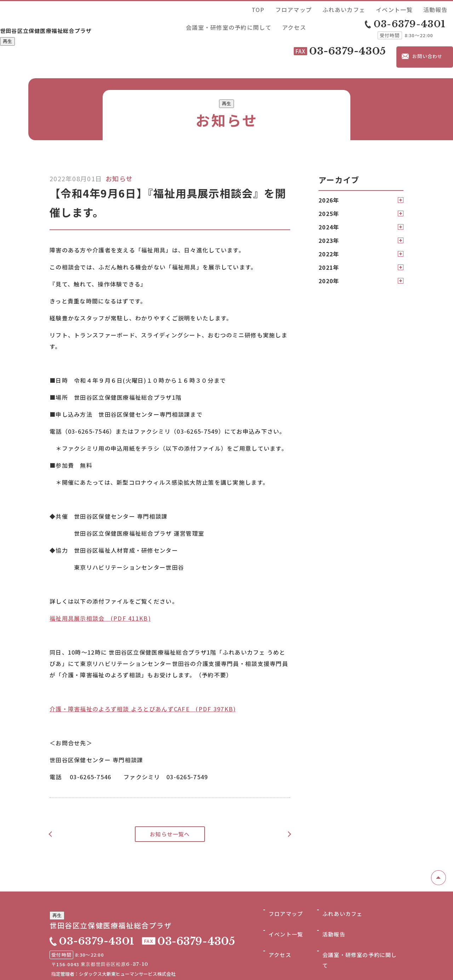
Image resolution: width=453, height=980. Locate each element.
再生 (7, 30)
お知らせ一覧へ (170, 800)
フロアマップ (247, 8)
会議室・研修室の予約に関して (394, 8)
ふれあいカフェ (283, 8)
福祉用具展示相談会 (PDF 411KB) (100, 584)
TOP (223, 8)
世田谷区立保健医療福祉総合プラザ (74, 17)
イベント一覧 (319, 8)
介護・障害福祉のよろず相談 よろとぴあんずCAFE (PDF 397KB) (143, 675)
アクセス (441, 8)
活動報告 (347, 8)
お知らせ (119, 144)
